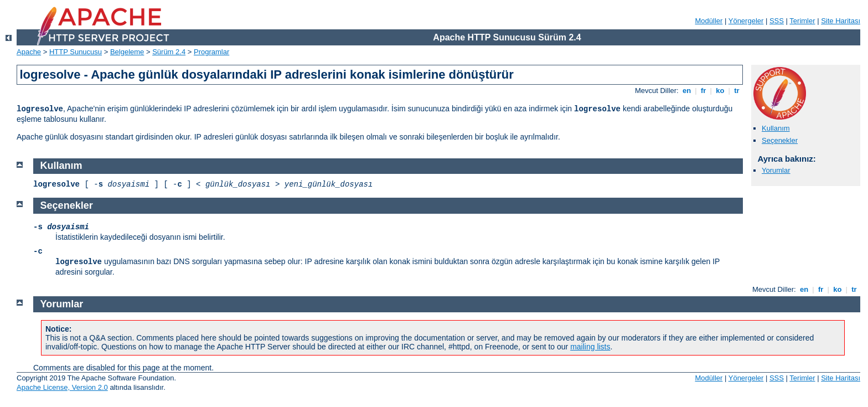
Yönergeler (746, 21)
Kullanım (776, 128)
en (686, 91)
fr (703, 91)
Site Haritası (841, 21)
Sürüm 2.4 (169, 52)
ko (720, 91)
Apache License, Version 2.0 (62, 387)
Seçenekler (780, 140)
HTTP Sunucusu (76, 52)
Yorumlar (776, 170)
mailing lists (590, 347)
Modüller (709, 21)
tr (737, 91)
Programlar (211, 52)
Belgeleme (127, 52)
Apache (29, 52)
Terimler (802, 21)
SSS (777, 21)
